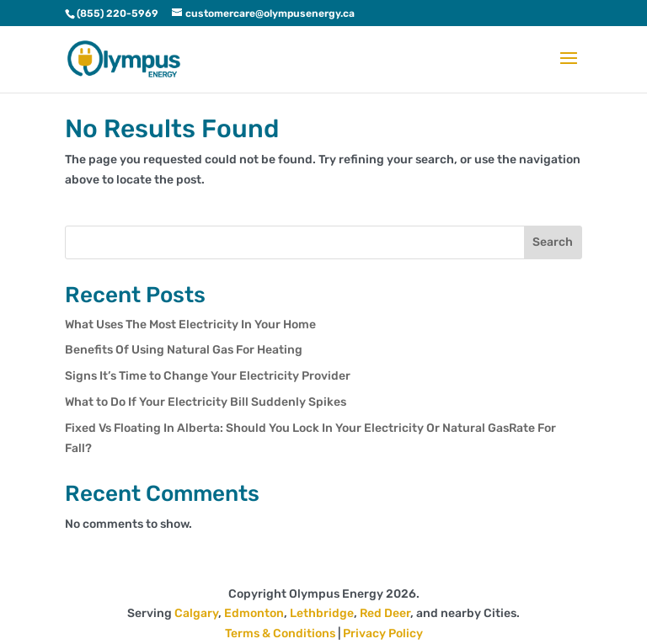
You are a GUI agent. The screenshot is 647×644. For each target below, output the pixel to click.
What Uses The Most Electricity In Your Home (190, 325)
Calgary (196, 613)
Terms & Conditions (280, 633)
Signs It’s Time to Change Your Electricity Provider (208, 376)
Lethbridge (322, 613)
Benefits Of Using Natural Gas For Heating (184, 350)
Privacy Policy (383, 633)
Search (553, 242)
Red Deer (385, 613)
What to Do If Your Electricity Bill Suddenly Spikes (206, 402)
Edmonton (254, 613)
